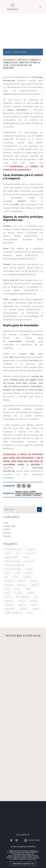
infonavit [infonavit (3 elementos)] (9, 581)
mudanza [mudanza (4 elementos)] (31, 593)
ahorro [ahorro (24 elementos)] (8, 553)
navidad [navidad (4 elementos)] (8, 597)
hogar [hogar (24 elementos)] (16, 577)
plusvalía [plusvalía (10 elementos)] (22, 601)
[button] (23, 864)
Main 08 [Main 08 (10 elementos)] (8, 593)
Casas (6, 523)
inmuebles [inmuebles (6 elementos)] (21, 581)
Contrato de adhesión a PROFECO (23, 847)
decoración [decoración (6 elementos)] (30, 561)
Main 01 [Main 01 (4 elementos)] (8, 589)
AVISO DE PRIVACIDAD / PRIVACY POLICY (23, 853)
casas (25, 492)
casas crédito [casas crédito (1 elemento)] (30, 553)
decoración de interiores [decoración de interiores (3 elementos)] (15, 565)
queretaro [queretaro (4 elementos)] (9, 605)
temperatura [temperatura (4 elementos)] (10, 609)
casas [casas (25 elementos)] (18, 553)
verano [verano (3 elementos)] (30, 613)
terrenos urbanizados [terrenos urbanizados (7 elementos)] (14, 613)
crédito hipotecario (24, 493)
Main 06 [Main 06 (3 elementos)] (28, 589)
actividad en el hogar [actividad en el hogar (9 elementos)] (13, 549)
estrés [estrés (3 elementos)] (18, 573)
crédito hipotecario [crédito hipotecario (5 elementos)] (13, 561)
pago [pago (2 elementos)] (36, 597)
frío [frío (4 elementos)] (7, 577)
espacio (38, 493)
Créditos (7, 529)
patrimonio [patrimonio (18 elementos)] (9, 601)
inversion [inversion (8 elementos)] (34, 581)
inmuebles (27, 495)
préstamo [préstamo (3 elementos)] (34, 601)
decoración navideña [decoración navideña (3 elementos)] (13, 569)
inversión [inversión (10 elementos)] (9, 585)
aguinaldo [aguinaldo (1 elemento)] (31, 549)
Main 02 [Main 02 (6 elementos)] (18, 589)
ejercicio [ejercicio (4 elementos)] (30, 569)
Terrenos (7, 536)
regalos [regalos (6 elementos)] (34, 605)
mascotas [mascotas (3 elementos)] (19, 593)
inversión (37, 495)
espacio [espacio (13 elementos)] (8, 573)
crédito (32, 492)
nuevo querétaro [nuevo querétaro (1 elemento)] (23, 597)
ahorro (18, 492)
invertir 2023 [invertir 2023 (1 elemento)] (22, 585)
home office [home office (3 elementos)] (27, 577)
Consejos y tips (9, 526)
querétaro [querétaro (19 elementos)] (22, 605)
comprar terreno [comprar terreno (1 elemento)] (12, 557)
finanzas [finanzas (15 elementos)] (29, 573)
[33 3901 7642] (26, 840)
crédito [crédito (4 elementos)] (26, 557)
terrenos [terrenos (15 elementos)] (36, 609)
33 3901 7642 (34, 840)
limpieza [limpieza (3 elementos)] (35, 585)
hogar (18, 495)
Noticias (8, 52)
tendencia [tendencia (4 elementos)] (24, 609)
